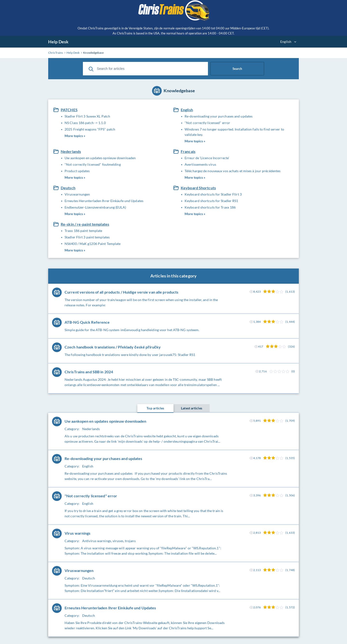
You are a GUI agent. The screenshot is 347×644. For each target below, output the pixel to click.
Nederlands (71, 151)
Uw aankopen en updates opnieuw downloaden (100, 158)
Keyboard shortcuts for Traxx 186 (210, 207)
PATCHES (69, 110)
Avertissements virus (200, 164)
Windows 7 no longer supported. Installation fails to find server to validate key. (234, 132)
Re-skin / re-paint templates (85, 224)
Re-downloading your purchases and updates (219, 116)
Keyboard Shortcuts (198, 188)
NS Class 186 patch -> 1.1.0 (85, 123)
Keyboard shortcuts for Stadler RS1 (211, 201)
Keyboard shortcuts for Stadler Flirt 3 (213, 194)
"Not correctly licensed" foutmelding (93, 164)
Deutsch (68, 188)
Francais (188, 151)
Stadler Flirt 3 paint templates (87, 237)
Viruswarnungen (77, 194)
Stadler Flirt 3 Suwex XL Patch (87, 116)
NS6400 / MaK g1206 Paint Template (93, 244)
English (187, 110)
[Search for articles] (145, 69)
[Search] (91, 69)
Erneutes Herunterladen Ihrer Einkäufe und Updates (104, 201)
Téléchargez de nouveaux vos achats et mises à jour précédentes (233, 171)
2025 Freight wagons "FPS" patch (90, 129)
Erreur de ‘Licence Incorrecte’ (207, 158)
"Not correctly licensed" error (207, 123)
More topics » (75, 136)
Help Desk (58, 42)
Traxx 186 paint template (83, 231)
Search (237, 69)
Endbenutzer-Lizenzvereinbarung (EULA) (95, 207)
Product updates (77, 171)
